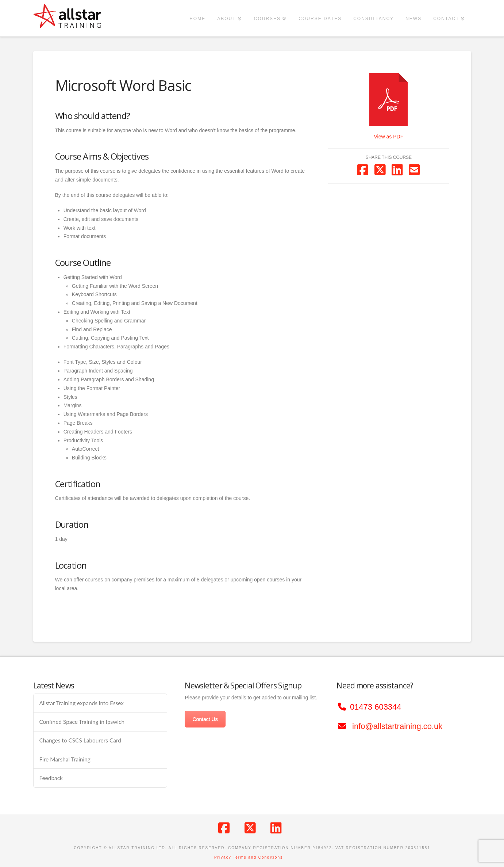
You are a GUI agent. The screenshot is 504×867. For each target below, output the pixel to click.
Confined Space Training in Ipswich (82, 722)
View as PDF (389, 137)
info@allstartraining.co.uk (397, 726)
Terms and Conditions (258, 857)
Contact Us (205, 719)
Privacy (223, 857)
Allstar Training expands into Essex (81, 703)
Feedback (51, 778)
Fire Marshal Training (65, 759)
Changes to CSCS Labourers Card (80, 740)
